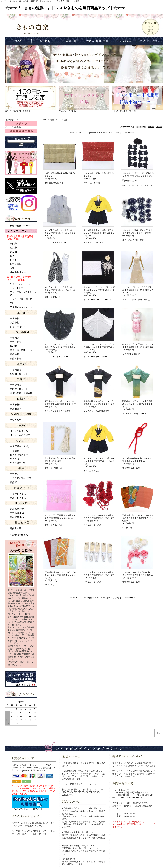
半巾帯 (13, 346)
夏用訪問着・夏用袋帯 (21, 393)
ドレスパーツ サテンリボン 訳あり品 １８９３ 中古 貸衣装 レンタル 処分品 (138, 176)
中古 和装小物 (17, 513)
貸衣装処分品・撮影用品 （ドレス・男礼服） (19, 278)
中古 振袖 (15, 318)
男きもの (14, 459)
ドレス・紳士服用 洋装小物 (124, 111)
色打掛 (13, 248)
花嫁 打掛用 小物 (18, 272)
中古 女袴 (15, 338)
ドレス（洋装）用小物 (21, 299)
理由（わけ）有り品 (59, 120)
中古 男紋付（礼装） (20, 446)
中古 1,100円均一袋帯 (21, 478)
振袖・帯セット (18, 327)
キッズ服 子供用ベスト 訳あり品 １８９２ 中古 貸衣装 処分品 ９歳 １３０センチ (60, 233)
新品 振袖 (15, 323)
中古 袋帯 (15, 474)
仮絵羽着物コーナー (20, 226)
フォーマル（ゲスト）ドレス (23, 293)
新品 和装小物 (17, 517)
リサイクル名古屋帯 (20, 435)
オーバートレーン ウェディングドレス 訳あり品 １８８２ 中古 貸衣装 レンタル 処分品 (60, 347)
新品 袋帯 (15, 482)
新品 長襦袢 (16, 409)
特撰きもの (16, 420)
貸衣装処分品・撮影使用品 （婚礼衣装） (20, 238)
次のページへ (130, 132)
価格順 (151, 127)
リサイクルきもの (19, 431)
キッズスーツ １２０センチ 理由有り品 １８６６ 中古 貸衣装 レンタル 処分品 (99, 461)
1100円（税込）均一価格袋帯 (18, 111)
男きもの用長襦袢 (19, 455)
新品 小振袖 (16, 358)
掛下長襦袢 (16, 264)
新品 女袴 (15, 354)
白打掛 (13, 243)
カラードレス (17, 288)
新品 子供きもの (18, 498)
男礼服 (13, 303)
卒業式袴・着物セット (21, 350)
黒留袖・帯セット (19, 374)
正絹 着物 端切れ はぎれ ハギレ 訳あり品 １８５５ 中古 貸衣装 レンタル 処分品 (138, 518)
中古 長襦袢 (16, 404)
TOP (45, 120)
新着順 (159, 127)
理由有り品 (16, 528)
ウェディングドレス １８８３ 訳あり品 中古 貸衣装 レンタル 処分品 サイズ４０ (138, 290)
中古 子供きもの (18, 494)
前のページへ (76, 132)
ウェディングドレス (67, 111)
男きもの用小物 (18, 463)
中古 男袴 (15, 451)
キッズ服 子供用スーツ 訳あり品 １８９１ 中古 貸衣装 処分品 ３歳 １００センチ (99, 233)
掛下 (12, 256)
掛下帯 (13, 260)
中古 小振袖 (16, 342)
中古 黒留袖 (16, 370)
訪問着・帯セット (19, 389)
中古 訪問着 (16, 385)
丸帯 (12, 268)
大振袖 (13, 252)
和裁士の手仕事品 (19, 535)
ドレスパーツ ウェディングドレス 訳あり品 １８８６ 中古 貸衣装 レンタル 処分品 (99, 290)
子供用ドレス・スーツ (21, 307)
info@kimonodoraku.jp (131, 798)
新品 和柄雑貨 (17, 509)
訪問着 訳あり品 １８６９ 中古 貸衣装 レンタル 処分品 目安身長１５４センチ (138, 404)
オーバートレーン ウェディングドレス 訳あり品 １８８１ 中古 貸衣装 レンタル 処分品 (99, 347)
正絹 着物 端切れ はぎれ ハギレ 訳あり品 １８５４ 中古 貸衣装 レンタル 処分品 (60, 575)
